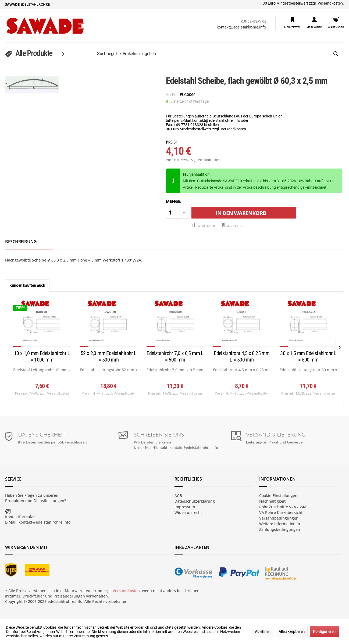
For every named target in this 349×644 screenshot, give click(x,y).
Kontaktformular (20, 517)
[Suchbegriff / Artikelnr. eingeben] (220, 54)
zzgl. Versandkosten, (122, 591)
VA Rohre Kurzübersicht (281, 512)
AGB (178, 495)
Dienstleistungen (49, 501)
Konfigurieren (324, 632)
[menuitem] (292, 22)
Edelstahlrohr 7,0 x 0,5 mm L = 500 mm (175, 356)
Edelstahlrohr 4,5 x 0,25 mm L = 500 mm (242, 356)
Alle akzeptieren (292, 632)
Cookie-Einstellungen (278, 495)
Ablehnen (263, 632)
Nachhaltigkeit (272, 501)
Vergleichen (203, 226)
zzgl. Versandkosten (205, 160)
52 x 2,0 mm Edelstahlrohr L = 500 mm (109, 356)
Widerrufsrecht (188, 512)
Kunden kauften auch (27, 285)
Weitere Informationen (280, 524)
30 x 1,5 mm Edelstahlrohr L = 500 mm (308, 356)
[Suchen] (336, 54)
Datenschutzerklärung (195, 501)
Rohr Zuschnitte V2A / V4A (283, 507)
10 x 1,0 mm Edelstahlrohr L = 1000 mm (42, 356)
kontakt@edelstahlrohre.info (241, 27)
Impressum (185, 507)
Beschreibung (21, 242)
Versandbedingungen (279, 518)
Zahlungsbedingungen (280, 529)
